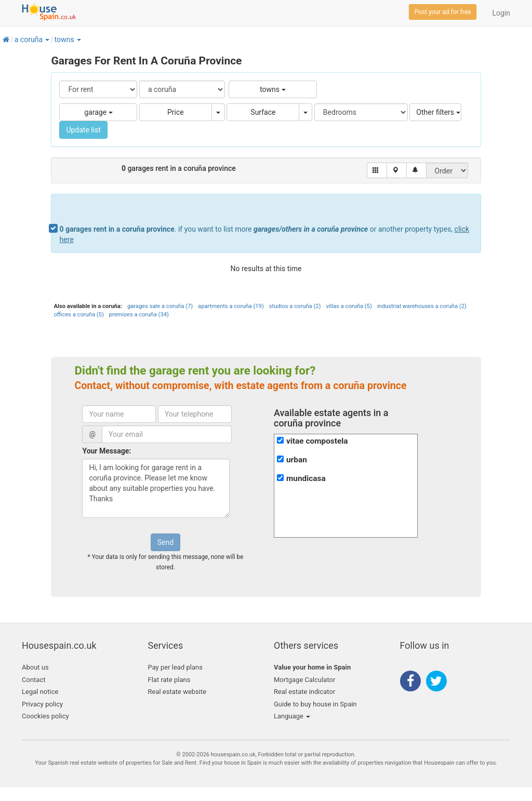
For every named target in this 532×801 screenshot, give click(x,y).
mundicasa (306, 478)
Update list (83, 130)
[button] (47, 39)
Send (165, 542)
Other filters (438, 112)
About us (35, 667)
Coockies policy (45, 716)
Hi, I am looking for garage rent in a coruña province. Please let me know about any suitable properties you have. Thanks (156, 488)
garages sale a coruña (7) (160, 306)
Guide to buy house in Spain (315, 704)
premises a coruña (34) (139, 315)
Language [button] (292, 716)
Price (176, 112)
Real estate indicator (304, 692)
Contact (34, 680)
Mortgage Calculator (304, 680)
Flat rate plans (169, 680)
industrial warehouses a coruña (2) (422, 306)
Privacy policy (42, 704)
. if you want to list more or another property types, (264, 234)
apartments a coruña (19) (231, 306)
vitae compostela (317, 441)
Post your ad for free (443, 12)
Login (501, 13)
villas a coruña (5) (349, 306)
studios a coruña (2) (295, 306)
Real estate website (177, 692)
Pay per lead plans (175, 667)
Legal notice (40, 692)
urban (297, 460)
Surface (263, 112)
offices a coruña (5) (78, 315)
